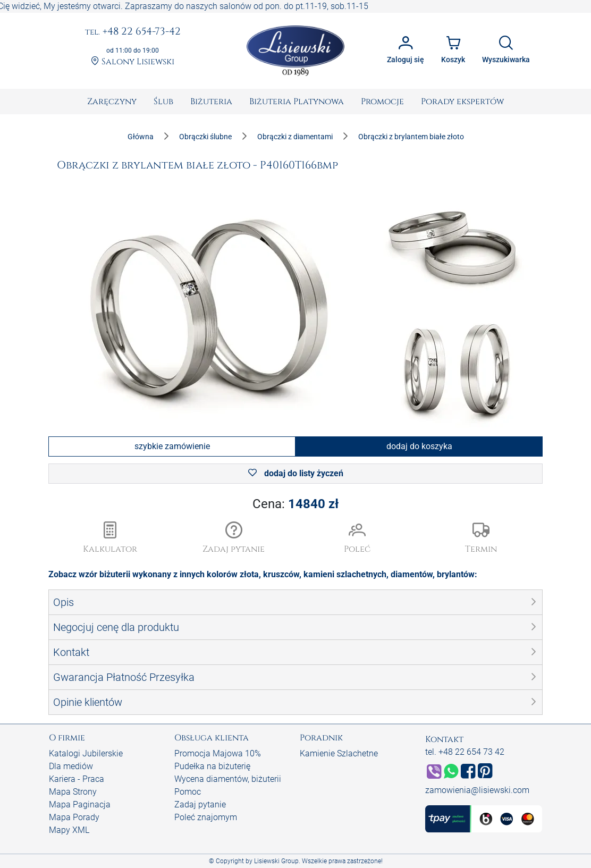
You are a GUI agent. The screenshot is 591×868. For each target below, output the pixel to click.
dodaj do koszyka (419, 446)
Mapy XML (69, 830)
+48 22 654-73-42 (133, 32)
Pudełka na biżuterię (212, 766)
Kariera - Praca (77, 779)
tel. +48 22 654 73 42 (465, 752)
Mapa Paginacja (80, 804)
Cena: (295, 504)
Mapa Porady (74, 817)
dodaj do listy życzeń (296, 473)
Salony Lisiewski (133, 62)
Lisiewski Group (276, 861)
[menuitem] (112, 102)
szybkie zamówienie (172, 446)
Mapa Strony (73, 792)
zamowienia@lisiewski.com (477, 790)
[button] (234, 538)
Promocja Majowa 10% (218, 753)
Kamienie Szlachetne (339, 753)
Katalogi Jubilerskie (86, 753)
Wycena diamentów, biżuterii (228, 779)
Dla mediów (71, 766)
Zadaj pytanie (200, 804)
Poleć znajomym (206, 817)
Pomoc (188, 792)
